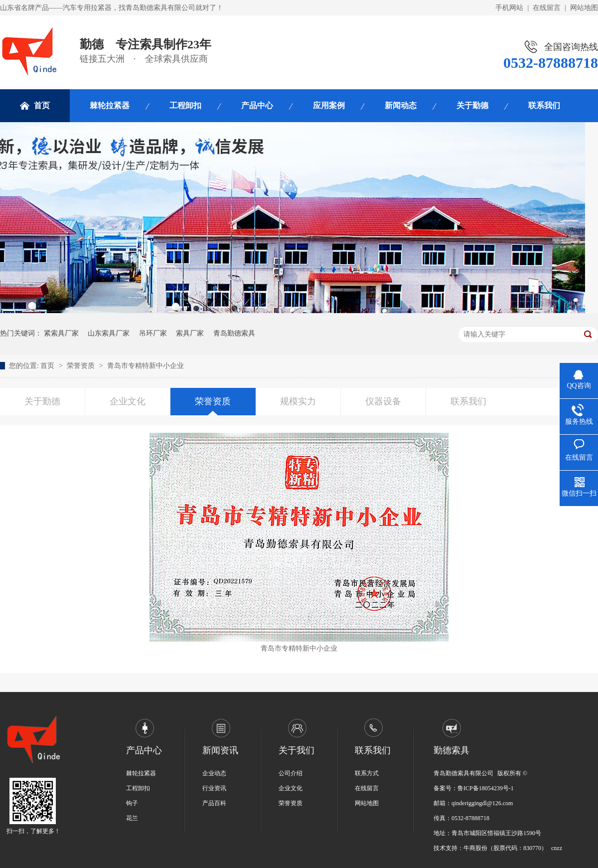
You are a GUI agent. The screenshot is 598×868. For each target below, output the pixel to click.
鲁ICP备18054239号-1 (486, 788)
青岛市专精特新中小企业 (146, 366)
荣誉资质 (82, 366)
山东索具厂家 (109, 333)
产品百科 (214, 803)
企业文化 (128, 401)
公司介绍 (291, 773)
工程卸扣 (185, 105)
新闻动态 (401, 105)
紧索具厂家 (61, 333)
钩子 (132, 803)
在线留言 (547, 8)
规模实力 (298, 401)
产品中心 (257, 105)
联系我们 (544, 105)
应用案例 (329, 105)
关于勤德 (472, 105)
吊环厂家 (153, 333)
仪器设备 (383, 401)
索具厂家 (190, 333)
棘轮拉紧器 (110, 105)
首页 (42, 105)
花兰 (132, 818)
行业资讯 (214, 788)
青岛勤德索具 (234, 333)
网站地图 (584, 8)
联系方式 (367, 773)
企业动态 (214, 773)
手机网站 (509, 8)
